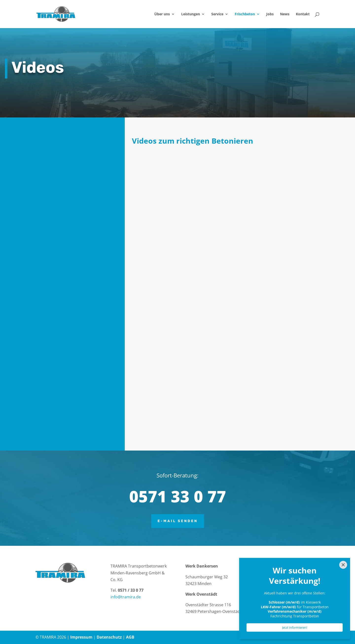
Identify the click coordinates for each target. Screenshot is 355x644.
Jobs (270, 14)
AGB (130, 637)
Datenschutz (109, 637)
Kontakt (303, 14)
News (285, 14)
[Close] (343, 565)
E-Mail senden (178, 521)
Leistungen (191, 14)
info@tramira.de (126, 597)
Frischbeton (245, 14)
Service (217, 14)
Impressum (81, 637)
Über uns (162, 14)
